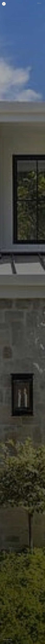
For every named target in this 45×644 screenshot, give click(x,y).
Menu (39, 3)
